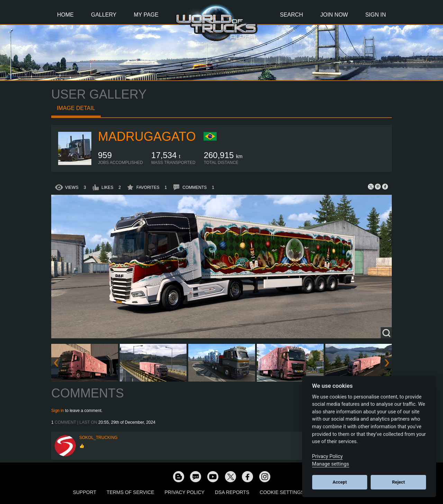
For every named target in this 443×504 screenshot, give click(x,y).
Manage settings (331, 464)
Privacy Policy (185, 492)
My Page (146, 15)
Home (65, 15)
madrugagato (147, 136)
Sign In (376, 15)
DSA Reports (232, 492)
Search (292, 15)
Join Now (334, 15)
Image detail (76, 108)
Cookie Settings (282, 492)
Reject (399, 482)
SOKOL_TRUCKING (98, 438)
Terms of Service (130, 492)
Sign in (58, 411)
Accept (340, 482)
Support (85, 492)
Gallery (104, 15)
